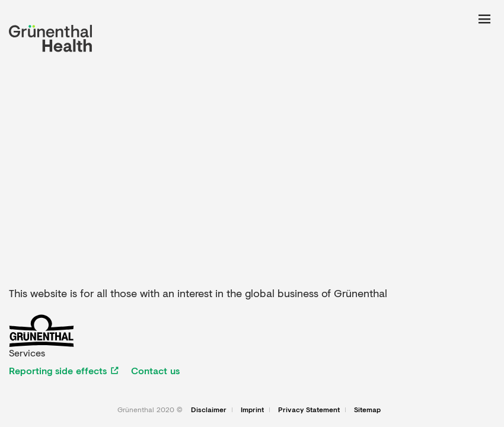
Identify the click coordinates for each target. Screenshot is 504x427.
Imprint (252, 410)
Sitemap (367, 410)
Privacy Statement (309, 410)
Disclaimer (209, 410)
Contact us (155, 371)
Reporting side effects (58, 371)
